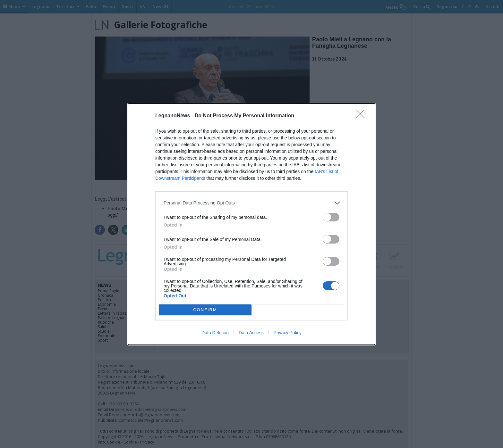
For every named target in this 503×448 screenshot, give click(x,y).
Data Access (251, 333)
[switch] (331, 217)
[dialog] (251, 224)
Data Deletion (215, 333)
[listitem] (251, 203)
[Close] (362, 116)
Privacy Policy (288, 333)
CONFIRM (205, 310)
